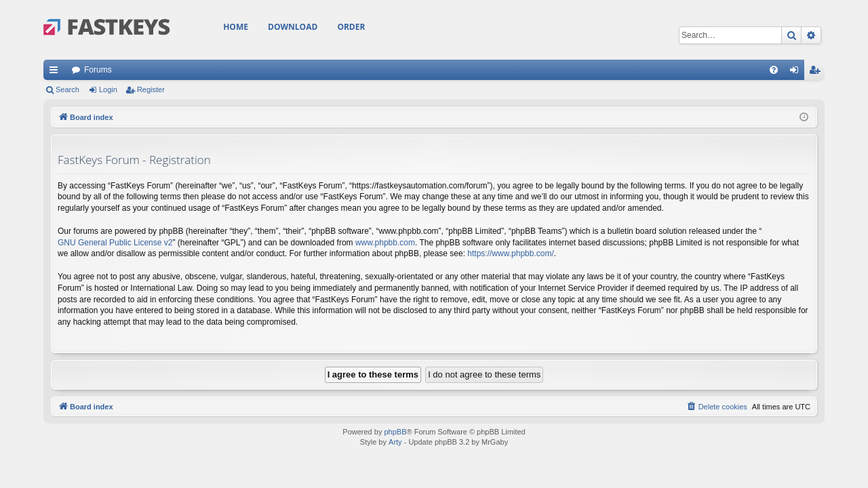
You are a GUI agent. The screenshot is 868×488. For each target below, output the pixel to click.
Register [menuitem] (817, 73)
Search (67, 89)
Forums (98, 70)
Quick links (56, 73)
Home (236, 27)
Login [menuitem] (797, 73)
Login (108, 89)
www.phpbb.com (385, 243)
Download (293, 27)
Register (151, 89)
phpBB (395, 432)
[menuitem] (774, 70)
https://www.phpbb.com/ (510, 253)
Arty (395, 442)
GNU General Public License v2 (115, 243)
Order (351, 27)
